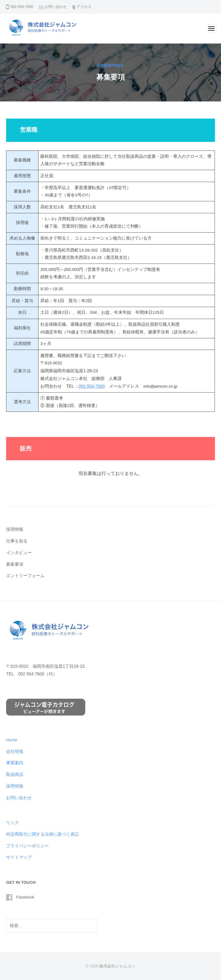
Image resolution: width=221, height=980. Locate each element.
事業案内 (15, 763)
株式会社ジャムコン (117, 966)
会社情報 (15, 752)
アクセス (84, 7)
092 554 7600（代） (38, 674)
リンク (13, 823)
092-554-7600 (92, 386)
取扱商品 (15, 775)
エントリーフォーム (25, 576)
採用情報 (15, 529)
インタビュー (19, 553)
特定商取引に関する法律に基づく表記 (42, 834)
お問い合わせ (56, 7)
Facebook (25, 897)
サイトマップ (19, 857)
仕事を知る (17, 541)
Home (12, 740)
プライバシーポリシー (28, 846)
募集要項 (15, 564)
